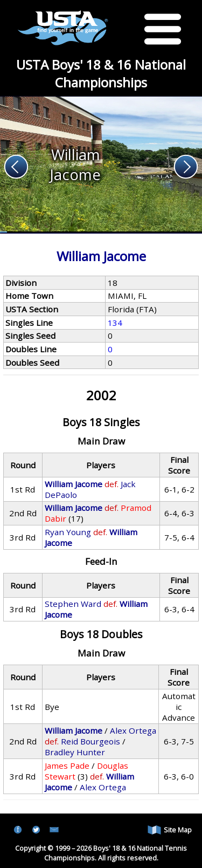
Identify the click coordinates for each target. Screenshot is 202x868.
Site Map (170, 830)
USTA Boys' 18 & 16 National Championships (101, 73)
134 (115, 323)
